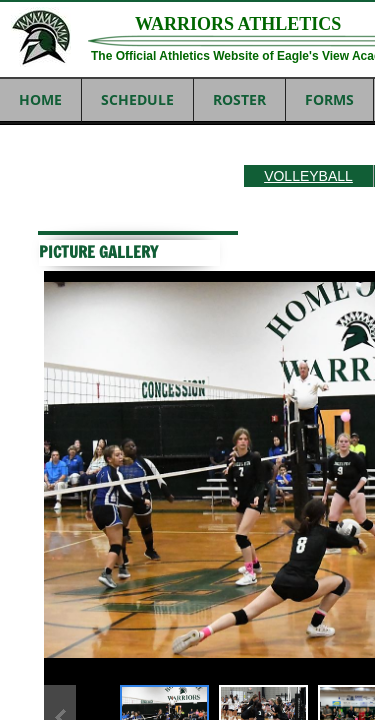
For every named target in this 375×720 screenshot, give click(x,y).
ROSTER (239, 99)
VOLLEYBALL (308, 176)
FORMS (329, 99)
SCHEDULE (137, 99)
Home (40, 99)
